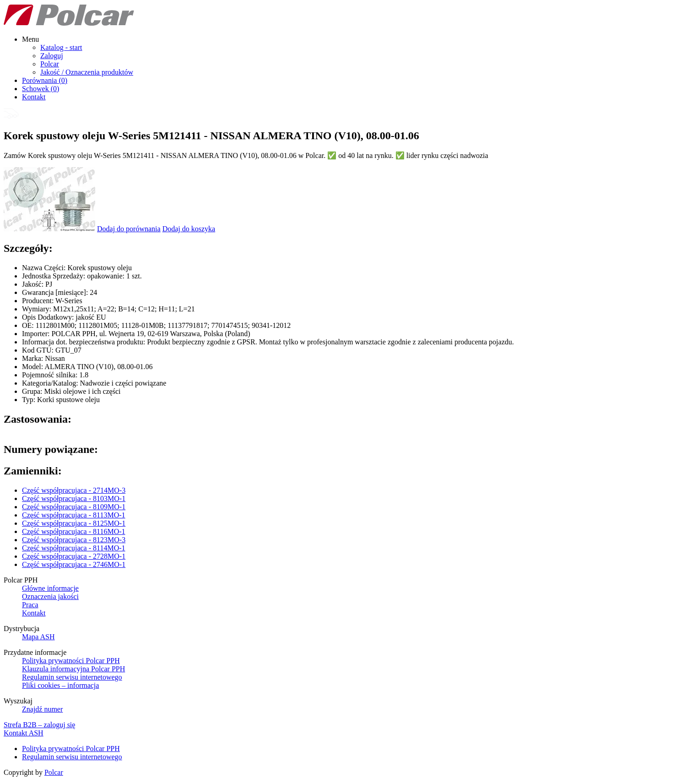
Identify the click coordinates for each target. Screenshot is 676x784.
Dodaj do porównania (129, 229)
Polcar (50, 64)
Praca (30, 605)
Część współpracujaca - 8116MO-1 (74, 531)
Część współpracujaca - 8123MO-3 (74, 540)
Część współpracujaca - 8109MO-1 (74, 507)
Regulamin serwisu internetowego (72, 677)
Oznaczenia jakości (50, 596)
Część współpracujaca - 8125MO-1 (74, 523)
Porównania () (45, 80)
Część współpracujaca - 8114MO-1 (74, 548)
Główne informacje (50, 588)
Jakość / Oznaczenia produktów (87, 72)
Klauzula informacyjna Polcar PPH (73, 669)
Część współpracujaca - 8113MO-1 (74, 515)
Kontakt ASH (24, 733)
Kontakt (34, 97)
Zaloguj (52, 56)
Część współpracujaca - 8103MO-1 (74, 498)
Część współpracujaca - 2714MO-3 (74, 490)
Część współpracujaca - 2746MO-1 (74, 564)
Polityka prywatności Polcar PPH (71, 661)
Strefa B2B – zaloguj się (39, 725)
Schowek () (41, 89)
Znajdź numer (42, 709)
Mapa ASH (38, 637)
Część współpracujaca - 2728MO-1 (74, 556)
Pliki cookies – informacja (60, 685)
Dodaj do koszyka (189, 229)
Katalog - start (61, 47)
